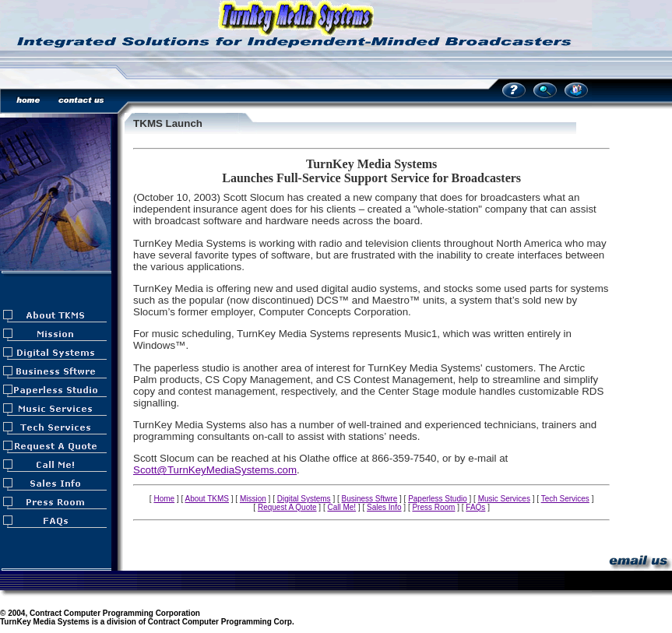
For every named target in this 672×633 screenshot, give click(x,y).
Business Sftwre (370, 499)
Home (164, 499)
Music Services (504, 499)
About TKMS (207, 499)
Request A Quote (287, 507)
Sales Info (384, 507)
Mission (253, 499)
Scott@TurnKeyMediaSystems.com (215, 470)
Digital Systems (304, 499)
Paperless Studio (438, 499)
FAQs (475, 507)
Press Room (433, 507)
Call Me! (341, 507)
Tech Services (565, 499)
